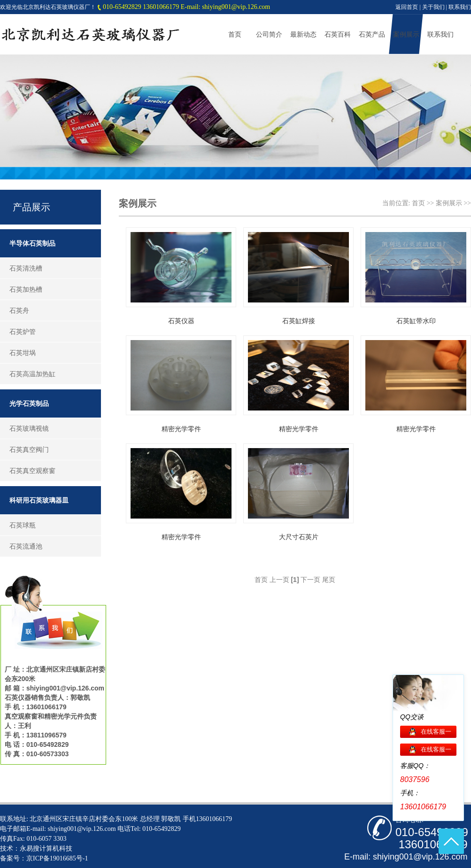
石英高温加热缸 (32, 374)
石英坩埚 (23, 353)
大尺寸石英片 (299, 537)
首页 (235, 34)
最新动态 (303, 34)
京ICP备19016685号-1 (57, 858)
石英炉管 (23, 332)
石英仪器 (181, 321)
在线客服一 (436, 732)
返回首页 (407, 7)
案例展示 (406, 34)
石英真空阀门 (29, 449)
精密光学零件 (181, 429)
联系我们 (460, 7)
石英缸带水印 (416, 321)
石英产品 (372, 34)
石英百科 (338, 34)
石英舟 (19, 310)
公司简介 (269, 34)
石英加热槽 (26, 289)
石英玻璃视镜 (29, 428)
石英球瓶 (23, 525)
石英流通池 (26, 546)
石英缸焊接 (299, 321)
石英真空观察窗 (32, 471)
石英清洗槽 (26, 268)
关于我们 (433, 7)
